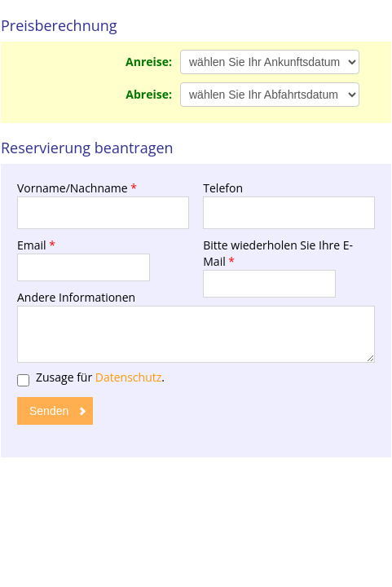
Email (36, 245)
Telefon (223, 188)
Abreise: (149, 94)
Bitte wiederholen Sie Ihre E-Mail (278, 253)
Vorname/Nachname (77, 188)
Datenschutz (128, 377)
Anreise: (149, 62)
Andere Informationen (76, 297)
